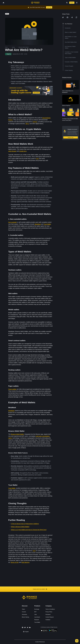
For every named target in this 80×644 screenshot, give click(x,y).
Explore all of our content (40, 589)
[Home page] (35, 3)
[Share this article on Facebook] (67, 17)
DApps (35, 122)
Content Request (50, 617)
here (34, 551)
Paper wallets (12, 389)
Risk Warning (25, 562)
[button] (77, 3)
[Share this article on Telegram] (72, 17)
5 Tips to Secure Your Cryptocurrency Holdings (25, 524)
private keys (23, 151)
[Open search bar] (66, 3)
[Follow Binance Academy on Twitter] (25, 627)
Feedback (48, 620)
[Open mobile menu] (77, 3)
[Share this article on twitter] (63, 17)
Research (37, 620)
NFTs (27, 124)
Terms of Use (15, 562)
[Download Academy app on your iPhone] (44, 631)
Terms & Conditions (50, 609)
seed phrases (12, 151)
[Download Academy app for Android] (53, 631)
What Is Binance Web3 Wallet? (20, 527)
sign (37, 159)
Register (72, 3)
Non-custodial (12, 222)
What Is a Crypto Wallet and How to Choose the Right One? (29, 530)
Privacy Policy (49, 612)
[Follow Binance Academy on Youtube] (30, 628)
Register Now (71, 137)
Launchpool (37, 617)
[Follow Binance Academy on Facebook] (23, 627)
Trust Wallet (47, 224)
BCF (35, 612)
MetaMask (38, 224)
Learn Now (49, 7)
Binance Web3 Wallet (17, 434)
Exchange (37, 609)
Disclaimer (48, 614)
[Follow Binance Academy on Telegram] (27, 627)
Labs (36, 614)
